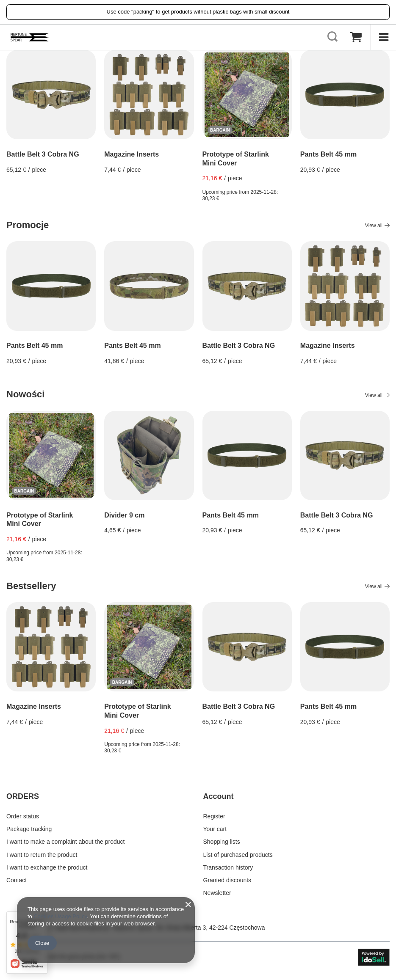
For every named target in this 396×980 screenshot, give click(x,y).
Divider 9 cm (124, 515)
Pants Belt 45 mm (328, 154)
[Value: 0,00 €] (356, 37)
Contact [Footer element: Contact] (17, 880)
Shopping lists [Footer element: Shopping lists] (222, 842)
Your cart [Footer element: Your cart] (215, 829)
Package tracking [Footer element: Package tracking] (29, 829)
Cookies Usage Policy (60, 916)
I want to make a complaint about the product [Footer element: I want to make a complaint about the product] (65, 842)
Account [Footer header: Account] (219, 796)
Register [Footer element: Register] (214, 816)
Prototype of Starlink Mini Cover (236, 159)
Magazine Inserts (132, 154)
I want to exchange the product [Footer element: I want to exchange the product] (47, 867)
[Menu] (383, 37)
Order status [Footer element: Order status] (23, 816)
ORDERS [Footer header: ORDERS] (23, 796)
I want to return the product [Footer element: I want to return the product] (42, 855)
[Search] (332, 37)
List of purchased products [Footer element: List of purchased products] (238, 855)
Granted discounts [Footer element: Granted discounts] (227, 880)
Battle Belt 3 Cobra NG (43, 154)
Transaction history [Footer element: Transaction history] (228, 867)
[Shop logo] (30, 37)
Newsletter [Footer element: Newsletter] (217, 893)
